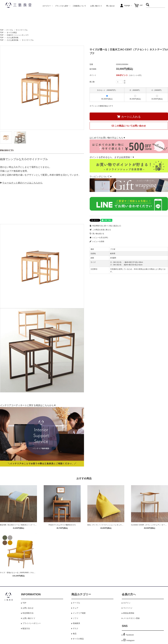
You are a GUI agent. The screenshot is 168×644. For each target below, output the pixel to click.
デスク (76, 628)
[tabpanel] (42, 88)
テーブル (10, 30)
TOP (2, 30)
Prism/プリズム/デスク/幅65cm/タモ (62, 525)
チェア (76, 608)
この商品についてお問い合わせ (129, 126)
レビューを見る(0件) (99, 238)
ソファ (76, 618)
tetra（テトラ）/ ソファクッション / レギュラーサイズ (108, 525)
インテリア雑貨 (79, 613)
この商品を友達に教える (100, 230)
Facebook (128, 635)
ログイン (127, 603)
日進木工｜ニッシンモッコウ (18, 35)
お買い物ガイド (29, 618)
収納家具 (76, 623)
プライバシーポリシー (32, 623)
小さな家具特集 (13, 38)
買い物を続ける (97, 234)
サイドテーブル (22, 30)
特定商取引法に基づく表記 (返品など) (105, 226)
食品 (75, 634)
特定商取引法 (28, 613)
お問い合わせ (28, 608)
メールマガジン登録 (131, 618)
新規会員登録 (129, 613)
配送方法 (26, 628)
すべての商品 (12, 33)
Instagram (129, 640)
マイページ (128, 608)
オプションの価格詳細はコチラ (101, 106)
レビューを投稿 (97, 241)
